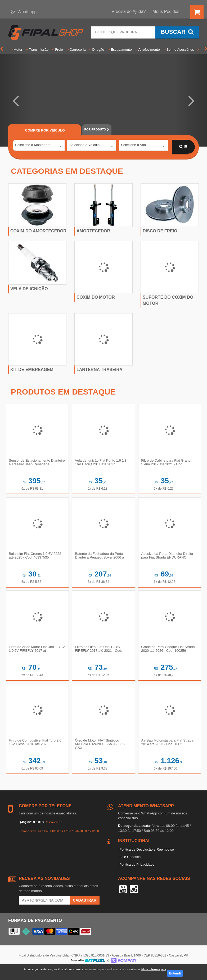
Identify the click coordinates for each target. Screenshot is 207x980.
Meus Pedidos (166, 11)
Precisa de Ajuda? (129, 11)
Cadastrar (85, 909)
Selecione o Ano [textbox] (133, 146)
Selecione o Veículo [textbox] (84, 146)
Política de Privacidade (137, 874)
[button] (15, 100)
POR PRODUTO (97, 130)
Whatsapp (24, 12)
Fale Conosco (130, 866)
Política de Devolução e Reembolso (147, 859)
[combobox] (39, 147)
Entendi (175, 973)
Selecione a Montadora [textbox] (33, 146)
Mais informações (154, 969)
